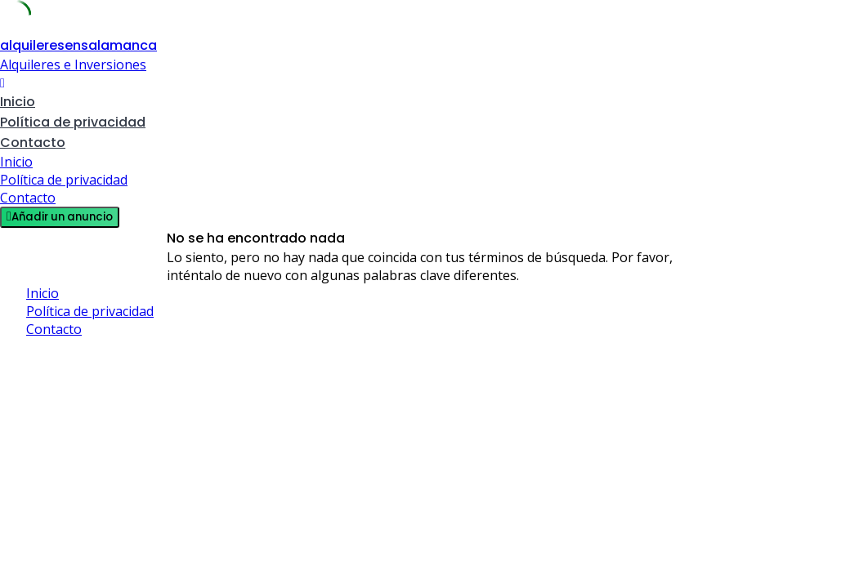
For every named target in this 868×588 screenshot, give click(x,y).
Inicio (18, 102)
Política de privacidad (73, 122)
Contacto (33, 143)
